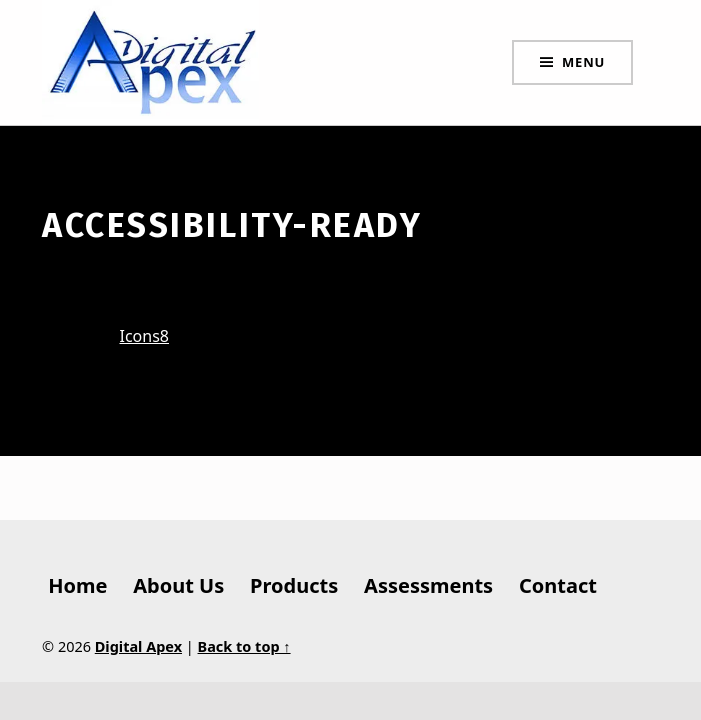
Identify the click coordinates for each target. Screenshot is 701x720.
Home (77, 585)
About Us (178, 585)
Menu (583, 62)
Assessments (428, 585)
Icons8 (145, 336)
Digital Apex (138, 646)
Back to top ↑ (244, 646)
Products (294, 585)
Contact (558, 585)
